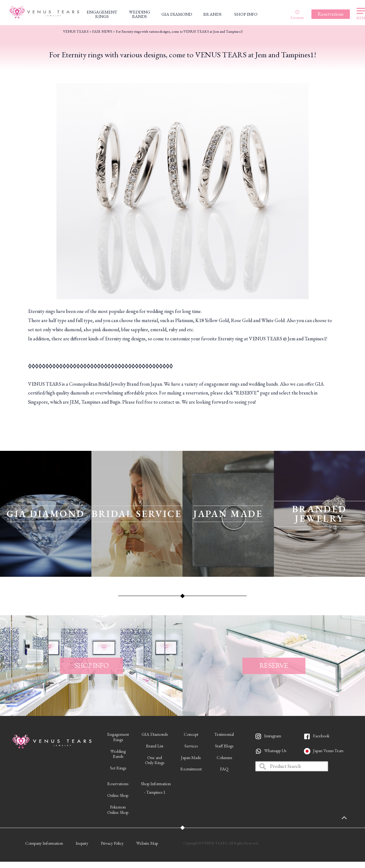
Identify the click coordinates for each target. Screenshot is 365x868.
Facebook (321, 736)
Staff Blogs (224, 746)
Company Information (44, 843)
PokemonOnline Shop (118, 810)
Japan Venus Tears (328, 751)
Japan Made (191, 757)
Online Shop (118, 795)
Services (191, 746)
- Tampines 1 (155, 792)
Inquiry (82, 843)
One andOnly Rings (155, 760)
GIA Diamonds (155, 734)
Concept (191, 734)
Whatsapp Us (275, 751)
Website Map (147, 843)
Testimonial (224, 734)
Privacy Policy (112, 843)
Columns (224, 757)
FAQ (224, 769)
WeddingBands (118, 754)
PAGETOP (351, 818)
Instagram (273, 736)
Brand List (155, 746)
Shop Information (156, 784)
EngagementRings (118, 737)
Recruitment (191, 769)
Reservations (118, 784)
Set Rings (118, 768)
